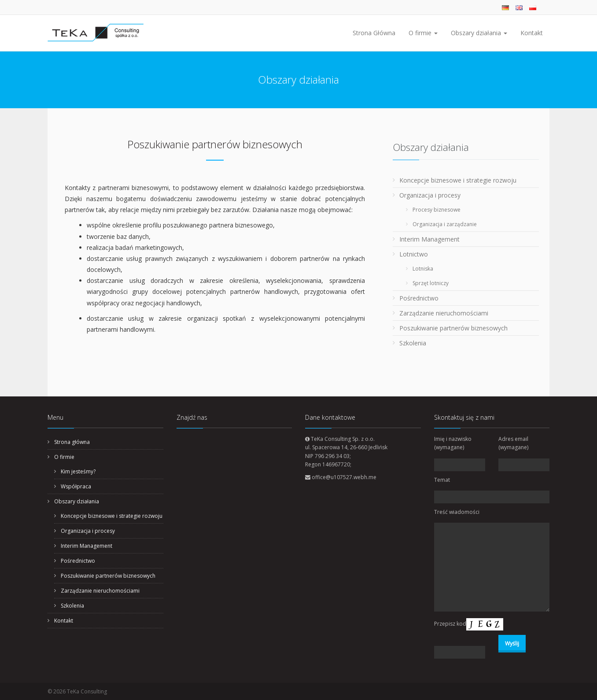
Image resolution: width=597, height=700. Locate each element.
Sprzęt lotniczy (431, 283)
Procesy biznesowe (437, 210)
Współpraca (76, 486)
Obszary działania (479, 33)
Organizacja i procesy (430, 195)
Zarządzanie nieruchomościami (444, 313)
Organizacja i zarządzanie (445, 224)
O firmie (423, 33)
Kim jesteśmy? (78, 471)
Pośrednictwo (419, 298)
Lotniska (423, 269)
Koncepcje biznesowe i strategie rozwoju (458, 180)
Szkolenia (413, 343)
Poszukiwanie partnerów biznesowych (453, 328)
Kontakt (532, 33)
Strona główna (72, 442)
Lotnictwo (414, 254)
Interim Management (429, 239)
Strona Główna (374, 33)
